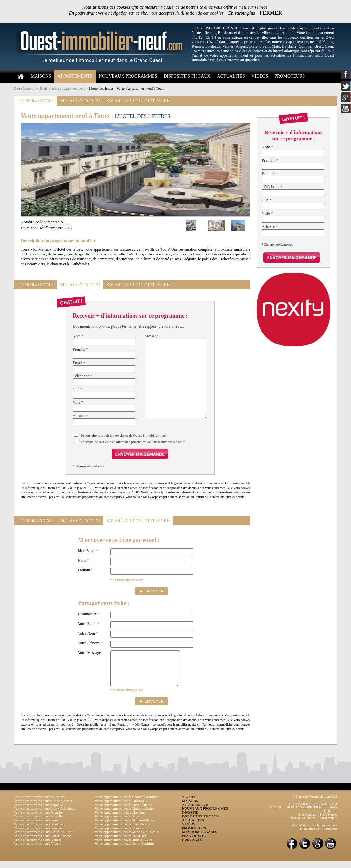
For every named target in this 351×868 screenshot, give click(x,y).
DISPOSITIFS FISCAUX (187, 76)
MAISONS (41, 76)
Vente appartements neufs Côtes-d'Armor (43, 807)
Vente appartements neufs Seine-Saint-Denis (126, 839)
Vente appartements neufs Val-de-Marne (43, 842)
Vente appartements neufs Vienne (38, 850)
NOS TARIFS (192, 846)
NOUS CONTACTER (80, 101)
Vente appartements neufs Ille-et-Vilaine (123, 811)
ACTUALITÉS (231, 76)
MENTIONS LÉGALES (199, 839)
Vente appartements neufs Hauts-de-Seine (44, 839)
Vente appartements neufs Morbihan (40, 823)
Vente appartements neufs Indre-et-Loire (123, 846)
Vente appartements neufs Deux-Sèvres (123, 831)
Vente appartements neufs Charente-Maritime (127, 804)
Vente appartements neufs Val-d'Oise (121, 842)
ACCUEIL (190, 804)
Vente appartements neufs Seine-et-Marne (124, 827)
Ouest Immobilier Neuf (31, 88)
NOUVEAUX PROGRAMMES (128, 76)
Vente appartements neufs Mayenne (120, 819)
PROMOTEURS (290, 76)
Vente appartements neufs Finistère (120, 807)
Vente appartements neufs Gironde (38, 811)
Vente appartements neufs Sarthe (118, 823)
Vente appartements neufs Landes (38, 846)
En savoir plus (242, 13)
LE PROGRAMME (35, 101)
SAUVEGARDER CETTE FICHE (138, 101)
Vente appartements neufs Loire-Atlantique (45, 815)
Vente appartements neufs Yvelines (39, 831)
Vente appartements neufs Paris (36, 827)
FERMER (271, 13)
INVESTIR (190, 819)
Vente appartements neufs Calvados (39, 804)
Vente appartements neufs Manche (38, 819)
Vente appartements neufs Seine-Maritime (125, 850)
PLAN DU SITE (194, 842)
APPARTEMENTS (75, 76)
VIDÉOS (260, 76)
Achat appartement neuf (68, 88)
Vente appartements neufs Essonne (119, 835)
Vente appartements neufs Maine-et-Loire (124, 815)
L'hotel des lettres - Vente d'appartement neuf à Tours (126, 88)
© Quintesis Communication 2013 (315, 803)
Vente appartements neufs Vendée (38, 835)
